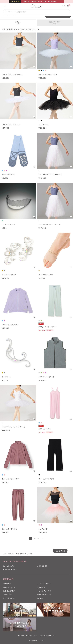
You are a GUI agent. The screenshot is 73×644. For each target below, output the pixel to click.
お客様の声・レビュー (10, 570)
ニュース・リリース (43, 591)
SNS (39, 598)
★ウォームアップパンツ (47, 327)
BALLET (11, 554)
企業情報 (40, 587)
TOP (5, 554)
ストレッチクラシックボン (48, 75)
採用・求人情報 (8, 591)
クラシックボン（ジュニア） (11, 125)
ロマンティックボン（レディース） (50, 175)
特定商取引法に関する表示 (48, 636)
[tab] (18, 23)
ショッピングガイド (9, 566)
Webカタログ (8, 598)
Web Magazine (43, 594)
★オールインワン (45, 429)
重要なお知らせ (8, 587)
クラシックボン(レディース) (12, 75)
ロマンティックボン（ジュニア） (50, 225)
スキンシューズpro (46, 275)
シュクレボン (43, 529)
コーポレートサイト (43, 584)
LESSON (6, 594)
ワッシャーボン (44, 125)
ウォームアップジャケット (11, 479)
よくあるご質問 (42, 566)
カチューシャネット (9, 225)
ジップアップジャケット (10, 325)
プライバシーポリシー (32, 636)
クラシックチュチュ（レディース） (13, 427)
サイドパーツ (6, 377)
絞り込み (60, 551)
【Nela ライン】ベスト (47, 377)
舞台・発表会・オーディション (25, 554)
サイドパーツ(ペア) (9, 275)
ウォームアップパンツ (46, 479)
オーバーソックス (8, 175)
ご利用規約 (21, 636)
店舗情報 (6, 584)
